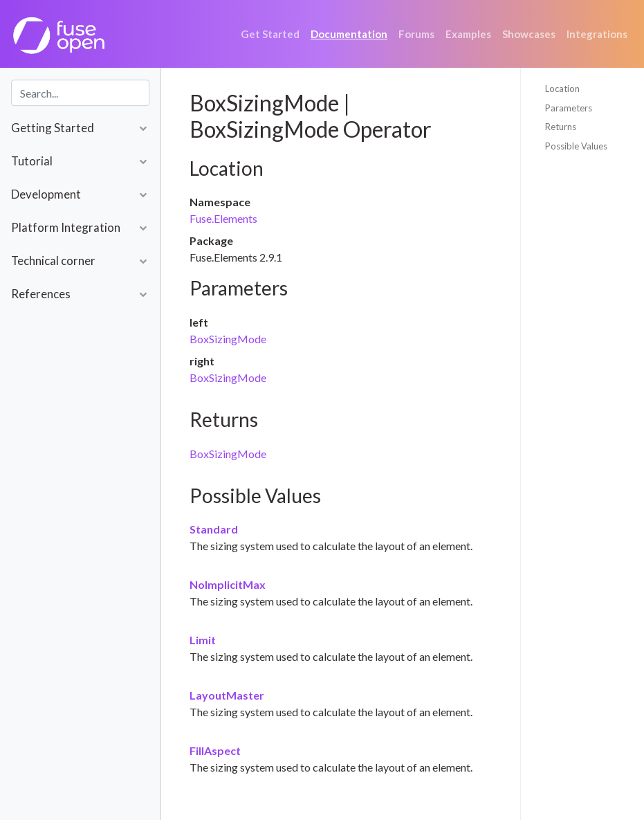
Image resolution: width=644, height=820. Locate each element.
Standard (214, 529)
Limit (203, 640)
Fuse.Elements (223, 218)
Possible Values (576, 146)
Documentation (349, 34)
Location (562, 89)
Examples (468, 34)
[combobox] (80, 93)
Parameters (569, 108)
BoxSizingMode (228, 339)
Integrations (597, 34)
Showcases (529, 34)
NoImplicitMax (228, 584)
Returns (561, 127)
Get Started (270, 34)
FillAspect (215, 750)
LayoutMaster (227, 695)
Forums (416, 34)
